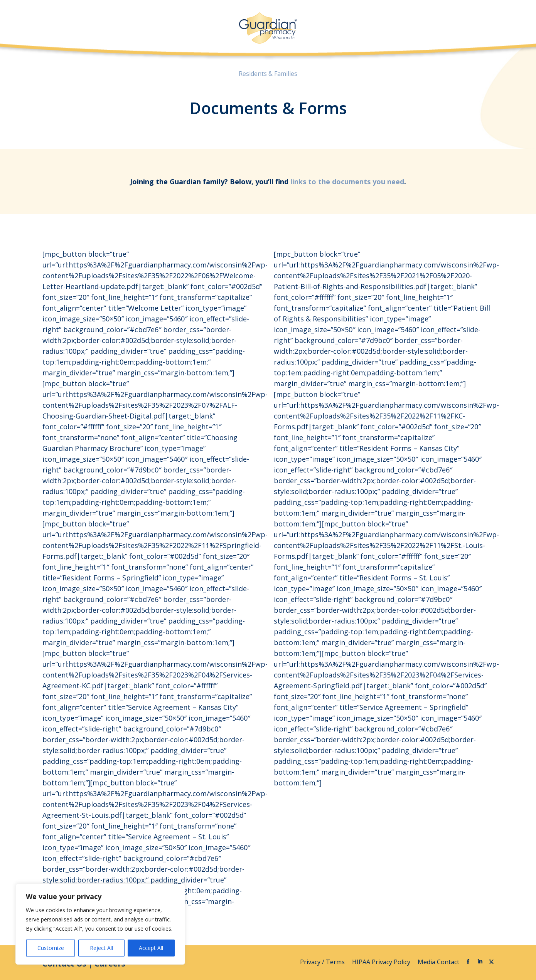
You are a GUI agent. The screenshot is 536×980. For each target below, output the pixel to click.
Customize (51, 948)
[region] (100, 924)
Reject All (101, 948)
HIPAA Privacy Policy (382, 962)
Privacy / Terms (323, 962)
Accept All (151, 948)
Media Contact (438, 962)
